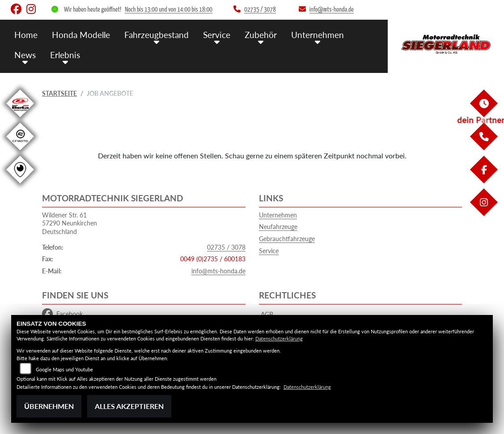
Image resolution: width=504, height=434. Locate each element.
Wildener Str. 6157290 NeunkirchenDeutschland (70, 223)
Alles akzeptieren (129, 406)
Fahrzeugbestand (157, 35)
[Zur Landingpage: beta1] (20, 119)
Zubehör (261, 35)
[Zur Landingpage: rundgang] (20, 185)
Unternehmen (318, 35)
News (25, 55)
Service (217, 35)
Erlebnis (65, 55)
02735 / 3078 (226, 247)
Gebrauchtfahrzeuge (287, 239)
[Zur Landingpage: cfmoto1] (20, 152)
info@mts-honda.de (218, 271)
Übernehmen (49, 406)
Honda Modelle (81, 35)
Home (26, 35)
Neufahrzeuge (278, 227)
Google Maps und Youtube (64, 369)
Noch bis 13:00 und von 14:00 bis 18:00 (169, 10)
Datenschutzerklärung (279, 338)
